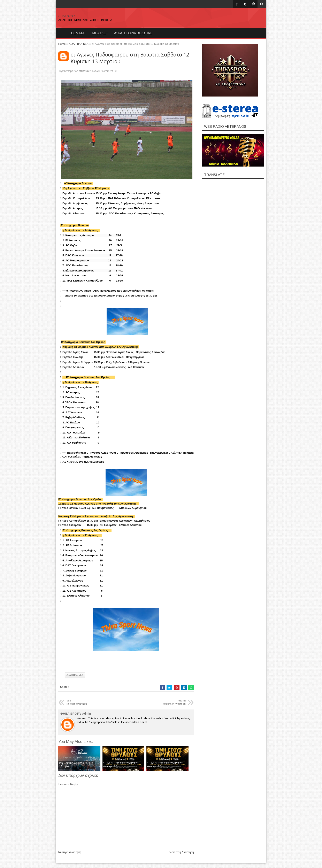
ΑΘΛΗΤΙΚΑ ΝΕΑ (75, 675)
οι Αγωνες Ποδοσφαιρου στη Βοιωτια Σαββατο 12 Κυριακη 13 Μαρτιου (130, 58)
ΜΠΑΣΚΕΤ (100, 33)
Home (62, 33)
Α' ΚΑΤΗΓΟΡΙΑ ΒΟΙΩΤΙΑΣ (133, 33)
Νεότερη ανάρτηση (70, 852)
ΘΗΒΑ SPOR (67, 16)
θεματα (78, 33)
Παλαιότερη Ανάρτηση (180, 852)
